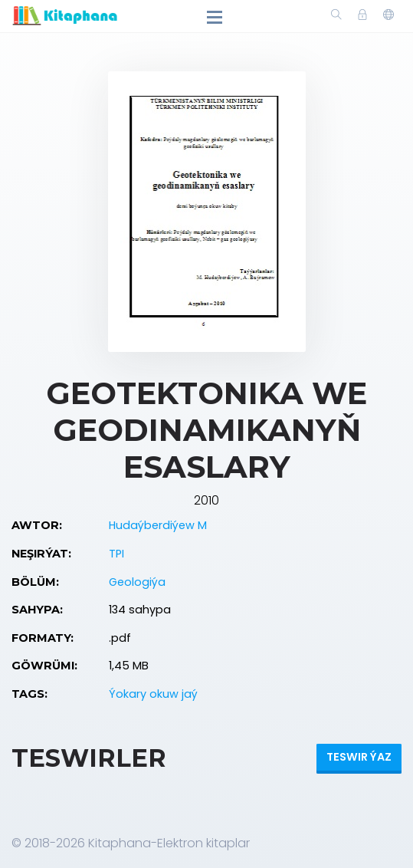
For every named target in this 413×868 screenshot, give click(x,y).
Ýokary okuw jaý (153, 694)
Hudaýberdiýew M (158, 525)
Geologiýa (137, 582)
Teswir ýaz (359, 757)
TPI (116, 554)
